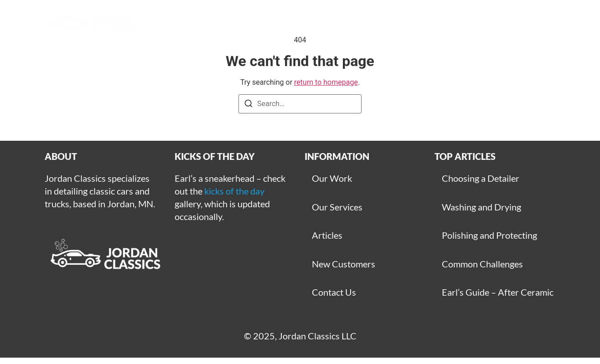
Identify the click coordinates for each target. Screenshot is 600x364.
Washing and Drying (481, 207)
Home (191, 23)
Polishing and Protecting (489, 235)
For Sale (530, 23)
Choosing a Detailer (481, 178)
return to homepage (326, 82)
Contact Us (334, 292)
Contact (475, 23)
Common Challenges (482, 264)
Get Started (359, 23)
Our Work (332, 178)
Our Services (337, 207)
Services (296, 23)
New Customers (344, 264)
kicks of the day (234, 191)
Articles (421, 23)
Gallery (241, 23)
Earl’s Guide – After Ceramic (498, 292)
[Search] (248, 105)
